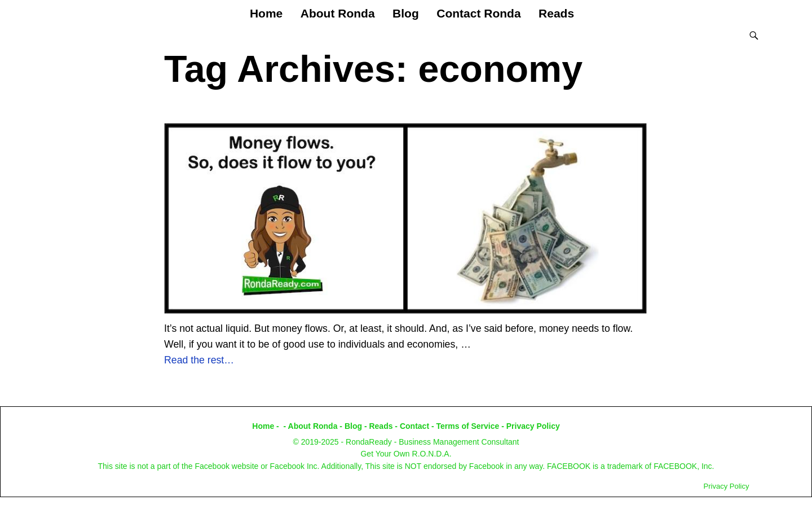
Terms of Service (468, 426)
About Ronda (338, 13)
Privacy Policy (533, 426)
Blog (406, 13)
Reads (556, 13)
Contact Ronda (478, 13)
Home (266, 13)
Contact (414, 426)
